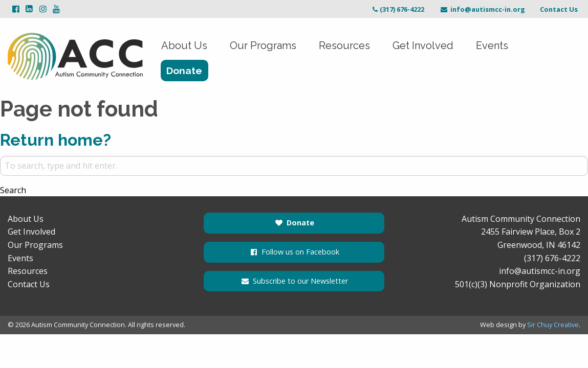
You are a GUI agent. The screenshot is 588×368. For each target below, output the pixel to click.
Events (492, 45)
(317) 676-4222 (397, 9)
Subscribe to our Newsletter (294, 281)
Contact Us (559, 9)
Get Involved (423, 45)
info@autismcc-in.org (482, 9)
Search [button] (13, 190)
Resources (344, 45)
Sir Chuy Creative (553, 325)
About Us (184, 45)
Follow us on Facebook (294, 252)
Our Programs (263, 45)
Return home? (56, 140)
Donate (184, 71)
